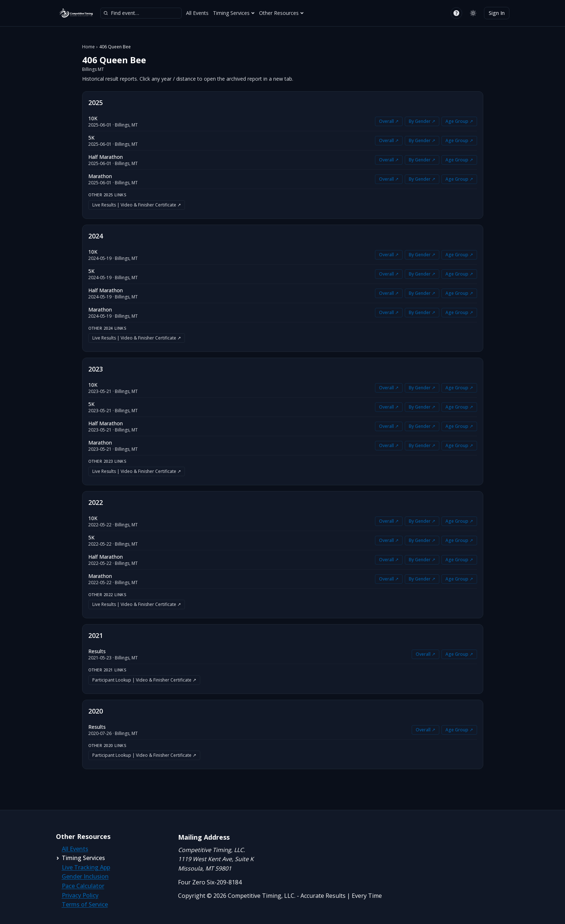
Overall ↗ (389, 121)
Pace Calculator (83, 886)
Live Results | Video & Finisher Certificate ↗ (137, 205)
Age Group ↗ (459, 121)
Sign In (497, 13)
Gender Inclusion (85, 876)
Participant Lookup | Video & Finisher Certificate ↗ (144, 680)
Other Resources (281, 13)
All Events (197, 13)
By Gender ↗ (422, 121)
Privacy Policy (80, 895)
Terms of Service (85, 904)
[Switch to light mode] (473, 13)
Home (88, 47)
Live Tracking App (86, 867)
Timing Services (234, 13)
